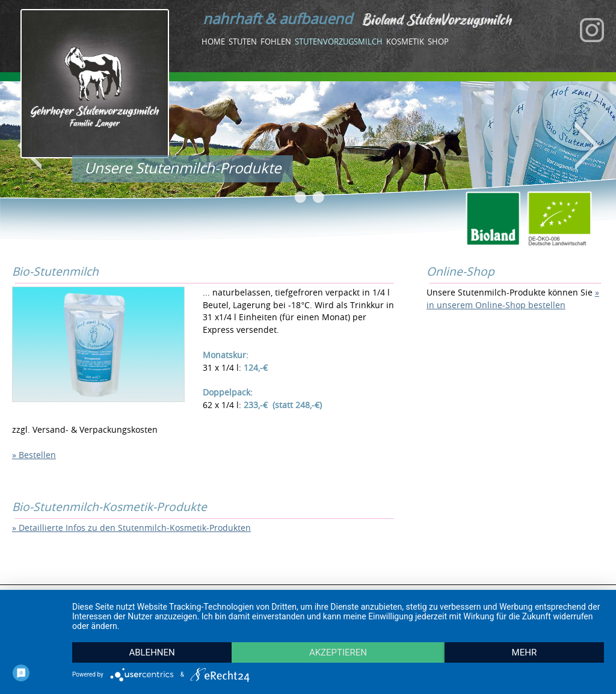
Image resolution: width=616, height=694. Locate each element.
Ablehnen (152, 652)
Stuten (243, 42)
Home (213, 42)
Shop (438, 42)
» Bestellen (34, 455)
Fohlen (276, 42)
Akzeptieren (338, 652)
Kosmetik (405, 42)
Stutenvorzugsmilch (339, 42)
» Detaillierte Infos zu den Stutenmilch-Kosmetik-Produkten (131, 528)
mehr (525, 652)
